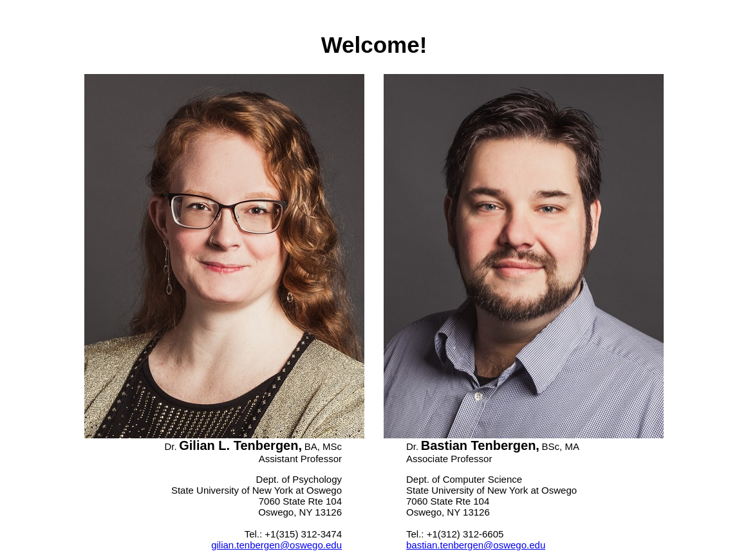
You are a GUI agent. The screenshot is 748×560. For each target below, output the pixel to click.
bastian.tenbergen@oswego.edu (476, 545)
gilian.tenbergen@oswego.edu (276, 545)
